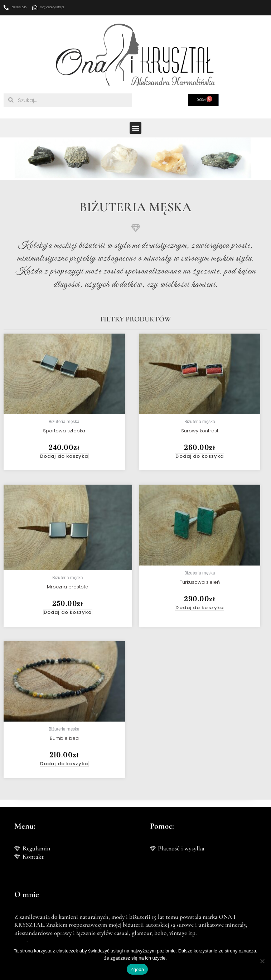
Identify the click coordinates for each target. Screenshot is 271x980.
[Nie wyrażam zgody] (262, 961)
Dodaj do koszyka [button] (64, 456)
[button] (135, 128)
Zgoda (137, 969)
